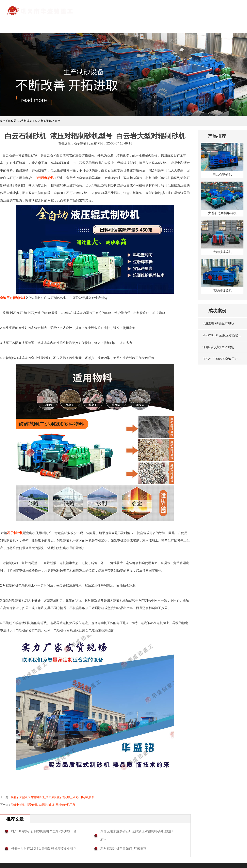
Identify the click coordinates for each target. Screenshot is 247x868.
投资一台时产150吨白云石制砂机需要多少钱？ (44, 849)
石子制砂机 (15, 533)
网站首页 (82, 23)
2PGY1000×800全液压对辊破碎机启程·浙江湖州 (223, 359)
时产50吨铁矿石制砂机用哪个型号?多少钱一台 (44, 831)
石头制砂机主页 (28, 121)
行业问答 (210, 23)
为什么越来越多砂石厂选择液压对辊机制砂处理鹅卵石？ (137, 836)
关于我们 (103, 23)
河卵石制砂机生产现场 (218, 347)
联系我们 (231, 23)
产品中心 (125, 23)
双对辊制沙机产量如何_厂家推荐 (123, 849)
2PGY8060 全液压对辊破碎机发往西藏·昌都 (223, 335)
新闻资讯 (46, 121)
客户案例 (167, 23)
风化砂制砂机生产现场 (218, 323)
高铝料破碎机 (222, 291)
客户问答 (189, 23)
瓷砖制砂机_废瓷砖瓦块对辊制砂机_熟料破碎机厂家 (43, 805)
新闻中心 (146, 23)
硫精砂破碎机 (222, 252)
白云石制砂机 (222, 174)
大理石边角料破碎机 (222, 213)
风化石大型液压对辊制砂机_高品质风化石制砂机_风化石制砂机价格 (53, 797)
